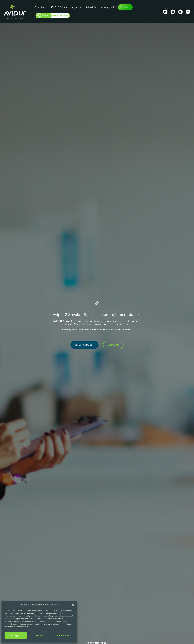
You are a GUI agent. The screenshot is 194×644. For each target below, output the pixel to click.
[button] (73, 605)
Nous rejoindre (108, 7)
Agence (113, 345)
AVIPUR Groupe (59, 7)
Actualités (91, 7)
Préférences (63, 635)
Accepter (16, 635)
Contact (125, 7)
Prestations (40, 7)
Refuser (39, 635)
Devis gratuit (84, 345)
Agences (76, 7)
